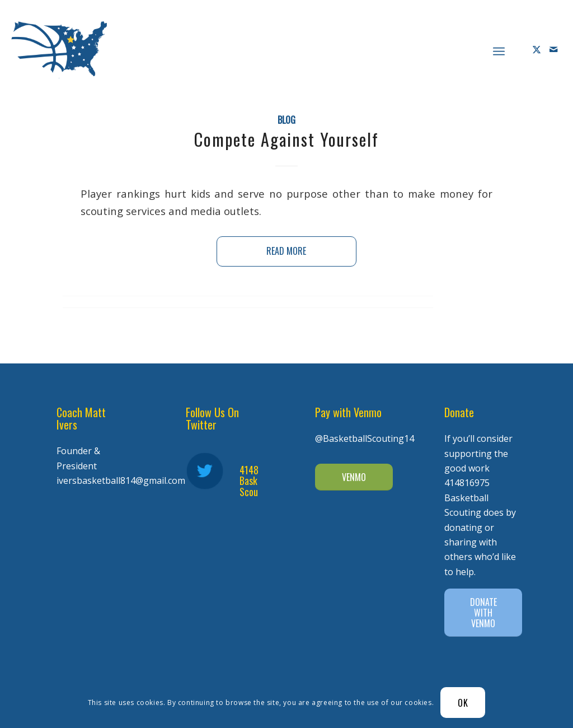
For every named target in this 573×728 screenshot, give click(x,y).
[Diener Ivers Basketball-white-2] (59, 50)
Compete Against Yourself (286, 139)
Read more (286, 251)
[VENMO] (354, 477)
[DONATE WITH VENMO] (483, 613)
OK (463, 703)
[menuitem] (499, 50)
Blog (286, 120)
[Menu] (499, 50)
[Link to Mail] (553, 49)
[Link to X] (537, 49)
